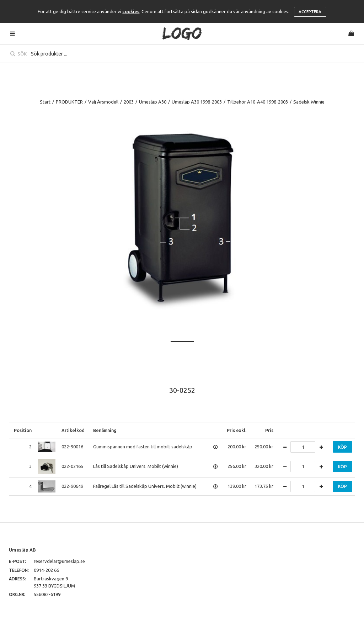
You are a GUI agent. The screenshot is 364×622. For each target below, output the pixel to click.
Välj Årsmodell (103, 102)
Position (23, 430)
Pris (269, 430)
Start (45, 102)
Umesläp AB (22, 550)
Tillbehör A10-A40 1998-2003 (258, 102)
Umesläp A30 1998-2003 (197, 102)
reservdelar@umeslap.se (59, 561)
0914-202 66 (46, 570)
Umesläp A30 (153, 102)
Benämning (105, 430)
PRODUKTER (69, 102)
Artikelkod (73, 430)
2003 (129, 102)
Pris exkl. (237, 430)
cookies (131, 11)
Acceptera (310, 12)
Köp (342, 447)
